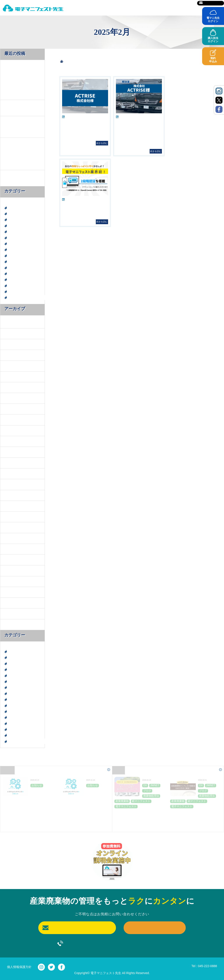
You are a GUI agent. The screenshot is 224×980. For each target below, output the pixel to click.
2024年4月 (11, 538)
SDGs (12, 226)
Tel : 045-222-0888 (204, 966)
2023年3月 (11, 592)
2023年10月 (12, 560)
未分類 (13, 261)
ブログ (13, 244)
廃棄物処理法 (18, 249)
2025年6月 (11, 398)
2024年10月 (12, 484)
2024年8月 (11, 506)
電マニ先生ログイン (213, 19)
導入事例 (171, 9)
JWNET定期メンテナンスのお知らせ (27, 796)
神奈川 (13, 279)
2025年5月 (11, 409)
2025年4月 (11, 420)
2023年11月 (12, 549)
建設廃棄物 (16, 256)
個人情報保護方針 (19, 967)
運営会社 (163, 3)
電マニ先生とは (87, 9)
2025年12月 (12, 355)
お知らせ (15, 238)
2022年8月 (11, 603)
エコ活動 (15, 231)
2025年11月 (12, 366)
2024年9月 (11, 495)
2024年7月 (11, 516)
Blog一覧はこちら (205, 769)
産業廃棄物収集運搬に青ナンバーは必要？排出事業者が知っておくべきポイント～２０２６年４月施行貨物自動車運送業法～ (139, 819)
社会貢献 (15, 273)
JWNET (14, 219)
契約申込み (213, 60)
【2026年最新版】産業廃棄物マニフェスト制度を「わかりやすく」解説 (22, 127)
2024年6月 (11, 527)
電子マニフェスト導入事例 (27, 297)
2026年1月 (11, 344)
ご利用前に (143, 9)
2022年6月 (11, 624)
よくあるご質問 (203, 9)
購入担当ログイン (213, 40)
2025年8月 (11, 376)
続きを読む (102, 143)
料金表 (116, 9)
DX (11, 208)
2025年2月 (11, 441)
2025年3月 (11, 430)
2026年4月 (11, 323)
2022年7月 (11, 614)
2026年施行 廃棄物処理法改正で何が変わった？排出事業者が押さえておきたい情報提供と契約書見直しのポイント (22, 154)
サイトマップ (183, 3)
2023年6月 (11, 581)
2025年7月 (11, 387)
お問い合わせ (211, 3)
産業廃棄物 (16, 268)
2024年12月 (12, 463)
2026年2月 (11, 333)
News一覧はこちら (93, 769)
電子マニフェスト (21, 291)
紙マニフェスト (19, 286)
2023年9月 (11, 570)
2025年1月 (11, 452)
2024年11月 (12, 473)
